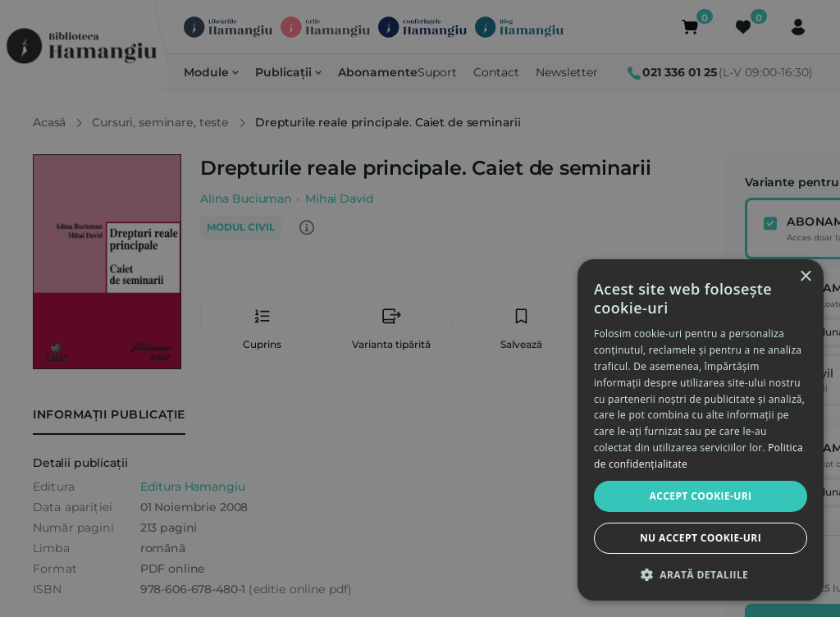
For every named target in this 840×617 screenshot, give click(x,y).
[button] (701, 574)
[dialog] (701, 430)
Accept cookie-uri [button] (701, 496)
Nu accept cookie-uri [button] (701, 538)
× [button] (805, 277)
